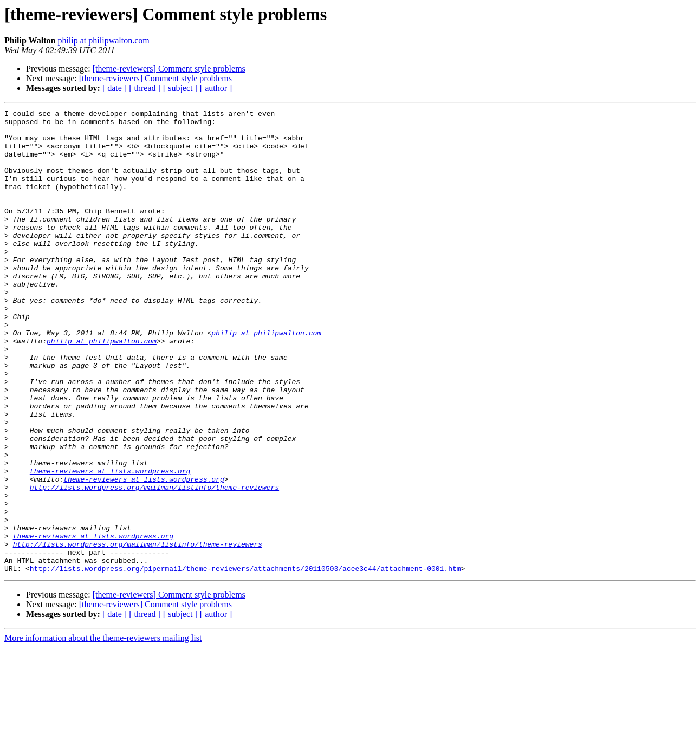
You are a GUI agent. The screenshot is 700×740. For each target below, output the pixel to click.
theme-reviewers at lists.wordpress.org (110, 544)
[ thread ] (145, 88)
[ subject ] (180, 88)
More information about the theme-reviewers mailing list (103, 731)
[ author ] (216, 88)
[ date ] (115, 88)
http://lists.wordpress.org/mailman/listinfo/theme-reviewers (154, 563)
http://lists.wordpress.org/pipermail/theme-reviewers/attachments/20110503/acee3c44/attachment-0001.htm (245, 661)
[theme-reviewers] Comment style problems (169, 69)
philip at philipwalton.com (103, 40)
